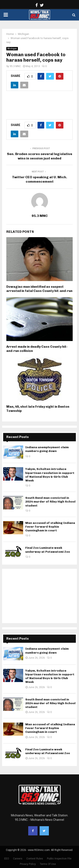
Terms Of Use (48, 864)
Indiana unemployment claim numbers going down (47, 449)
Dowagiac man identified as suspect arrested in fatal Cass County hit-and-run (39, 289)
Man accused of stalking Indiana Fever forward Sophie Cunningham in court (50, 527)
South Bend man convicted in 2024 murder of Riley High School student (50, 502)
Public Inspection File (59, 859)
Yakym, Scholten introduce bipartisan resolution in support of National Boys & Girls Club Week (50, 475)
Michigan (12, 49)
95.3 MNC (15, 66)
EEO (7, 859)
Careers (18, 859)
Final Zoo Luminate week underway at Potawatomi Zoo (48, 550)
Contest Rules (35, 859)
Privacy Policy (28, 864)
